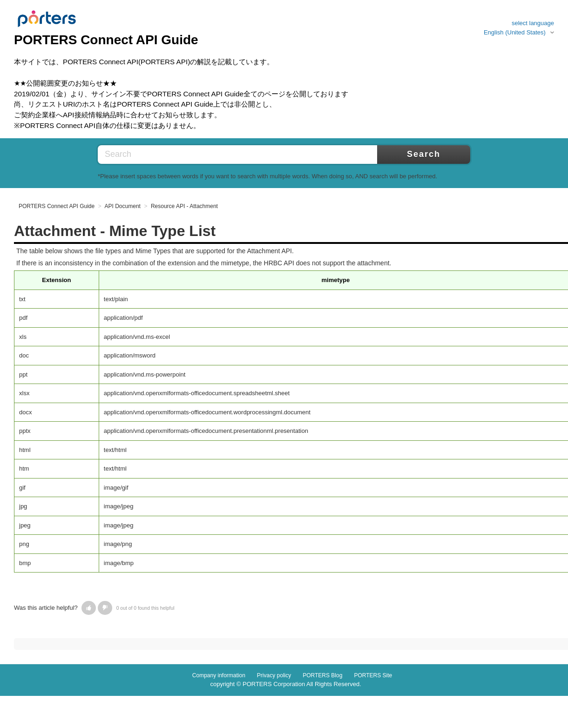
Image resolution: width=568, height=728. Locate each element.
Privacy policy (274, 675)
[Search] (261, 155)
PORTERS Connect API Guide (57, 206)
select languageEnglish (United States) (519, 28)
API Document (123, 206)
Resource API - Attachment (184, 206)
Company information (219, 675)
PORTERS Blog (322, 675)
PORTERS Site (373, 675)
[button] (89, 608)
